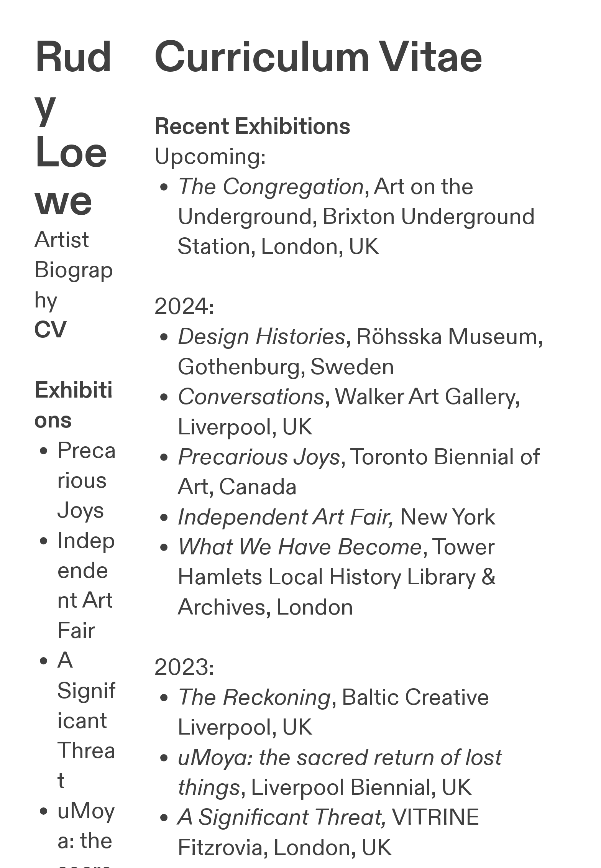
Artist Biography (74, 270)
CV (50, 330)
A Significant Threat (86, 721)
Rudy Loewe (73, 129)
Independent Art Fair (86, 586)
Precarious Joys (87, 481)
